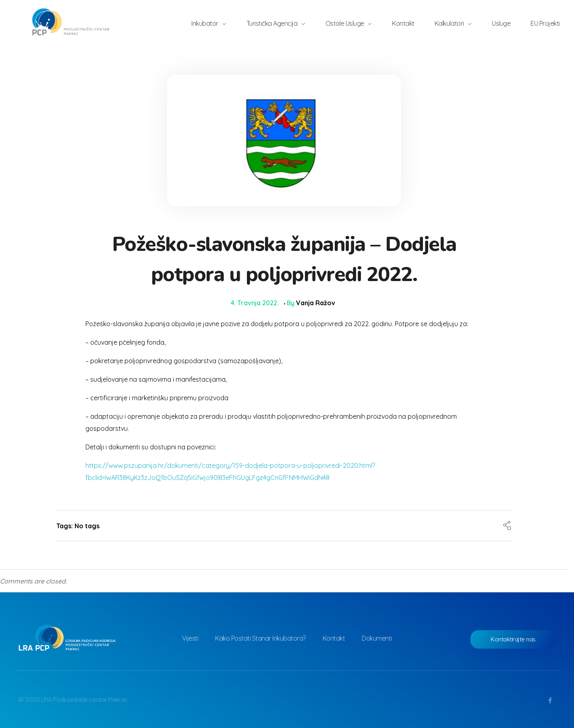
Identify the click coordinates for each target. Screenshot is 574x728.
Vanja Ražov (316, 303)
